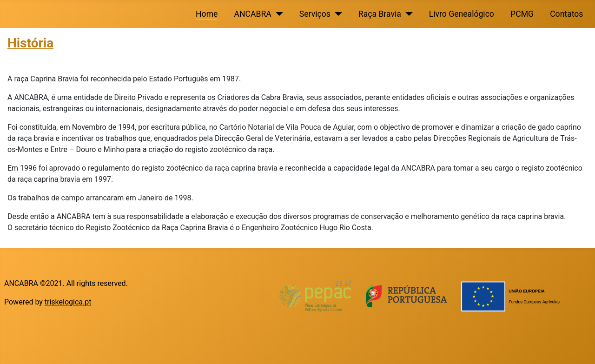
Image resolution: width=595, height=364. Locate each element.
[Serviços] (336, 14)
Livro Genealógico (462, 14)
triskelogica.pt (68, 302)
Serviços (315, 14)
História (30, 43)
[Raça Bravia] (407, 14)
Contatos (566, 14)
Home (207, 14)
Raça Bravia (380, 14)
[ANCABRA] (277, 14)
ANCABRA (253, 14)
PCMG (522, 14)
